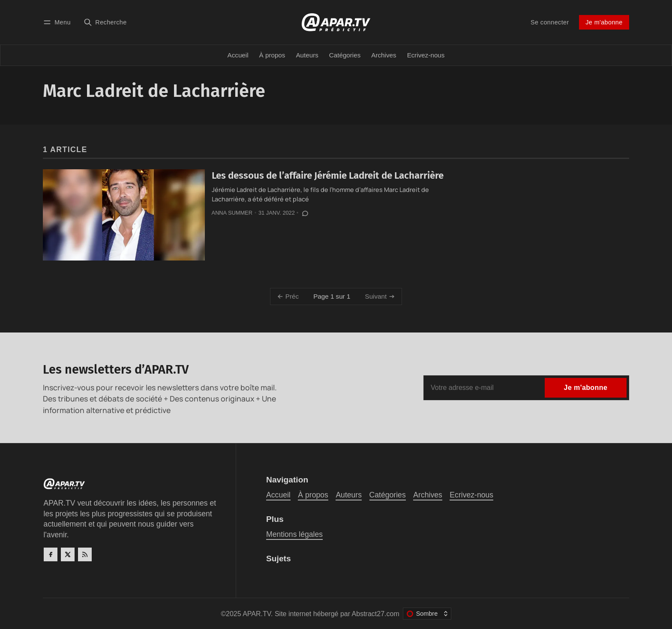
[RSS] (85, 554)
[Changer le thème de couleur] (427, 614)
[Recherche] (105, 22)
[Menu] (58, 22)
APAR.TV (257, 614)
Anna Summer (232, 213)
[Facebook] (51, 554)
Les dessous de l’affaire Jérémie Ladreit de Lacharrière (328, 175)
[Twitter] (68, 554)
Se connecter (550, 22)
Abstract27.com (376, 614)
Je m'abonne (604, 22)
